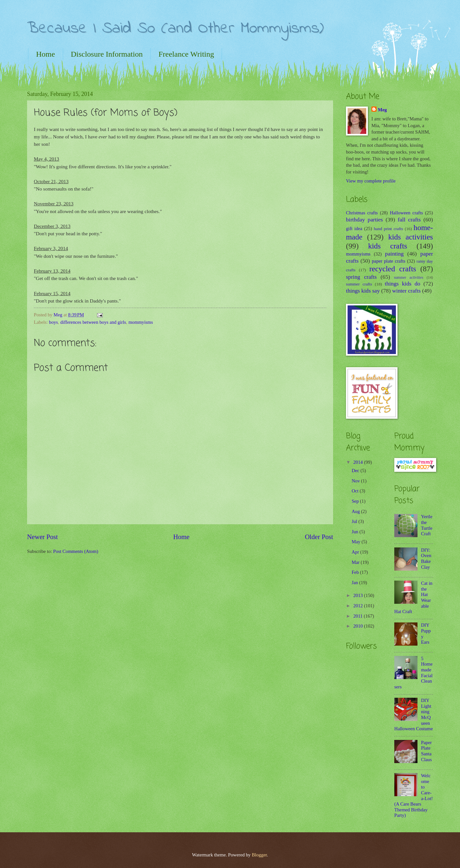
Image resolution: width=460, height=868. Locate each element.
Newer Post (43, 537)
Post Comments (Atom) (76, 551)
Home (46, 54)
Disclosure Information (107, 54)
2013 (359, 595)
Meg (382, 110)
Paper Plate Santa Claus (426, 751)
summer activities (409, 278)
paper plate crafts (388, 261)
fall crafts (409, 219)
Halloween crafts (406, 213)
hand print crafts (389, 229)
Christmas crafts (362, 213)
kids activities (411, 237)
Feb (356, 572)
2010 (359, 626)
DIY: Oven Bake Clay (426, 559)
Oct (356, 491)
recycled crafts (393, 269)
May (357, 542)
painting (394, 254)
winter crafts (406, 291)
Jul (355, 521)
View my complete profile (371, 181)
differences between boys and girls (93, 322)
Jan (355, 583)
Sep (356, 501)
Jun (356, 532)
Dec (356, 471)
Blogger (259, 855)
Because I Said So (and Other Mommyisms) (175, 28)
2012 (359, 606)
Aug (356, 511)
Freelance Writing (186, 54)
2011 (359, 616)
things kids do (403, 284)
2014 (359, 462)
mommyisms (141, 322)
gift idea (354, 229)
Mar (356, 562)
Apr (356, 552)
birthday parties (364, 219)
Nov (356, 481)
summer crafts (359, 284)
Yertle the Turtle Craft (427, 525)
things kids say (363, 291)
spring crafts (361, 277)
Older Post (319, 537)
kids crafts (388, 246)
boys (53, 322)
